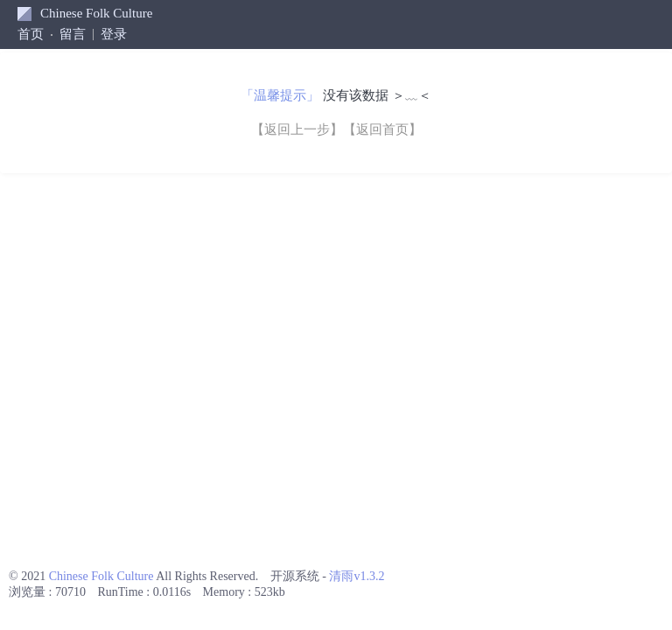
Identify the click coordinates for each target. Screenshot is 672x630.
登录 (114, 34)
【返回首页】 (382, 129)
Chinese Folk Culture (96, 13)
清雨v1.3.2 (357, 576)
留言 (73, 34)
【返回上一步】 (297, 129)
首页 (31, 34)
